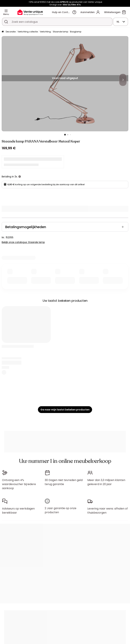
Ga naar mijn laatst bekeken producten (65, 410)
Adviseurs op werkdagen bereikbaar (18, 511)
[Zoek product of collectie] (6, 22)
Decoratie (11, 32)
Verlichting (45, 32)
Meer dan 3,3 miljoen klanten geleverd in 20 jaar (106, 482)
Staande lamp (60, 32)
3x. (16, 177)
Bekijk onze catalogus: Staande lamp (23, 242)
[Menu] (6, 11)
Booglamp (76, 32)
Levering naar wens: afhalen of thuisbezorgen (108, 511)
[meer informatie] (20, 177)
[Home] (3, 32)
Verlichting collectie (28, 32)
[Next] (123, 80)
